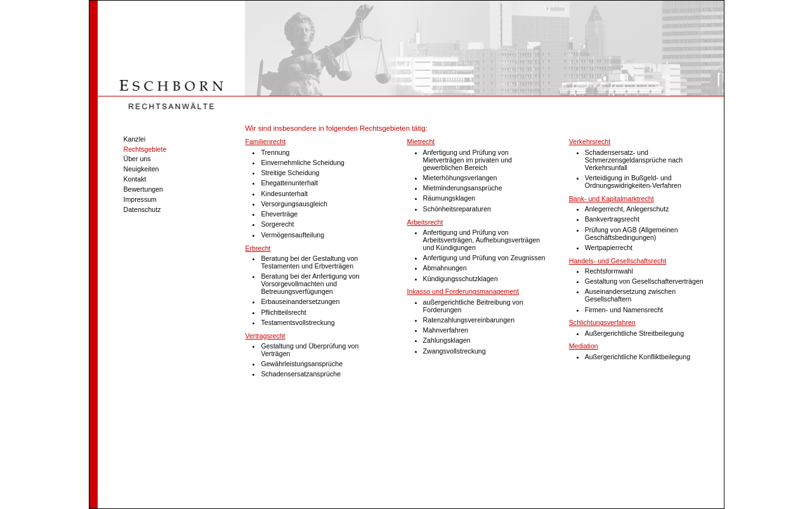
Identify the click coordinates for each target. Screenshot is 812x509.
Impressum (139, 199)
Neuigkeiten (140, 169)
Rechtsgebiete (144, 149)
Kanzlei (134, 139)
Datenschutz (141, 209)
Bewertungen (142, 189)
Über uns (136, 159)
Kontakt (134, 179)
